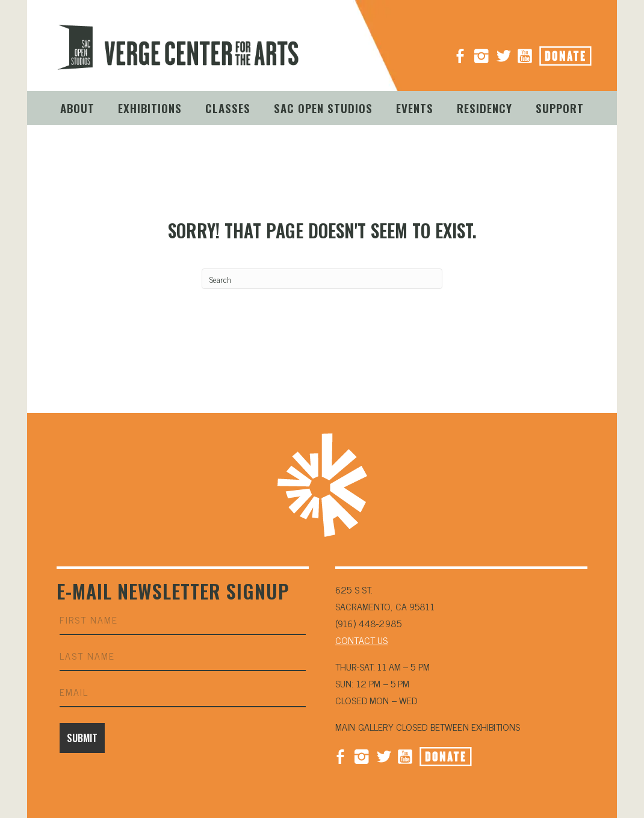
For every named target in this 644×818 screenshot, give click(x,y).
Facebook (340, 755)
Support (560, 108)
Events (415, 108)
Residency (485, 108)
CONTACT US (361, 640)
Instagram (481, 51)
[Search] (322, 279)
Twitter (383, 755)
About (77, 108)
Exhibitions (150, 108)
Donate (579, 52)
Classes (228, 108)
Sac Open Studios (323, 108)
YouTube (525, 51)
